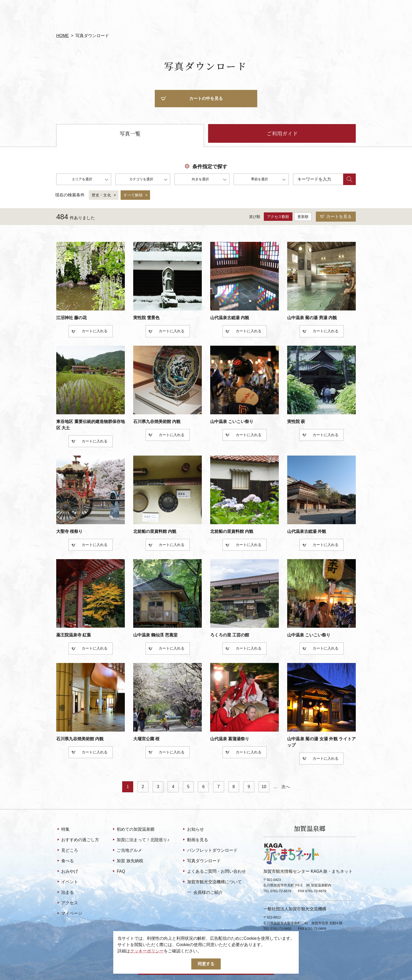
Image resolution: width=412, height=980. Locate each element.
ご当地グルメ (127, 851)
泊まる (65, 893)
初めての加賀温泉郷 (133, 830)
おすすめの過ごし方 (78, 840)
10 (264, 787)
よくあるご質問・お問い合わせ (214, 872)
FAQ (118, 872)
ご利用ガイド (282, 133)
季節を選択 (268, 180)
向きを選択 (209, 180)
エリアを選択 (90, 180)
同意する (206, 964)
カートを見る (336, 217)
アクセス (67, 903)
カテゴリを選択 (148, 180)
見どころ (67, 851)
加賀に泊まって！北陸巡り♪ (140, 840)
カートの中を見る (192, 99)
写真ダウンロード (201, 861)
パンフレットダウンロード (210, 851)
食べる (65, 861)
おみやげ (67, 872)
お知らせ (193, 830)
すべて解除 (136, 195)
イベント (67, 882)
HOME (63, 36)
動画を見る (195, 840)
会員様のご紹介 (205, 892)
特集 (63, 830)
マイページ (69, 914)
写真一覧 (130, 133)
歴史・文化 (104, 195)
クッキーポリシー (147, 951)
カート (82, 332)
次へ (286, 787)
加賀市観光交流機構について (212, 882)
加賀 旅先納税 (127, 861)
